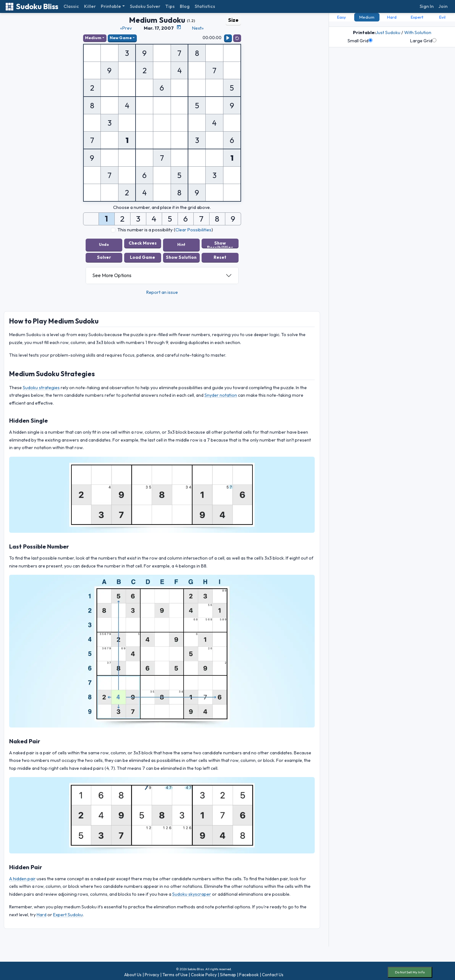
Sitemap (228, 972)
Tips (170, 6)
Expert (417, 17)
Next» (198, 28)
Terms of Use (175, 972)
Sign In (427, 6)
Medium (94, 38)
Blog (185, 6)
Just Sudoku (388, 33)
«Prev (126, 28)
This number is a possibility (145, 230)
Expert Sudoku (68, 912)
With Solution (418, 33)
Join (443, 6)
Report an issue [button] (162, 289)
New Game (122, 38)
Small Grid (360, 41)
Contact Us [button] (273, 972)
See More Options (112, 273)
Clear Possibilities (193, 230)
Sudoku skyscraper (192, 891)
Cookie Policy (204, 972)
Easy (342, 17)
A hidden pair (22, 876)
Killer (90, 6)
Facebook (249, 972)
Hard (42, 912)
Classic (71, 6)
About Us (133, 972)
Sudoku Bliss (32, 6)
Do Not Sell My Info (410, 970)
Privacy (152, 972)
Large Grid (423, 41)
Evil (442, 17)
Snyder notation (221, 393)
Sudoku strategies (41, 385)
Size (233, 20)
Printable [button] (111, 6)
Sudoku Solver (145, 6)
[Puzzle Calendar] (179, 27)
